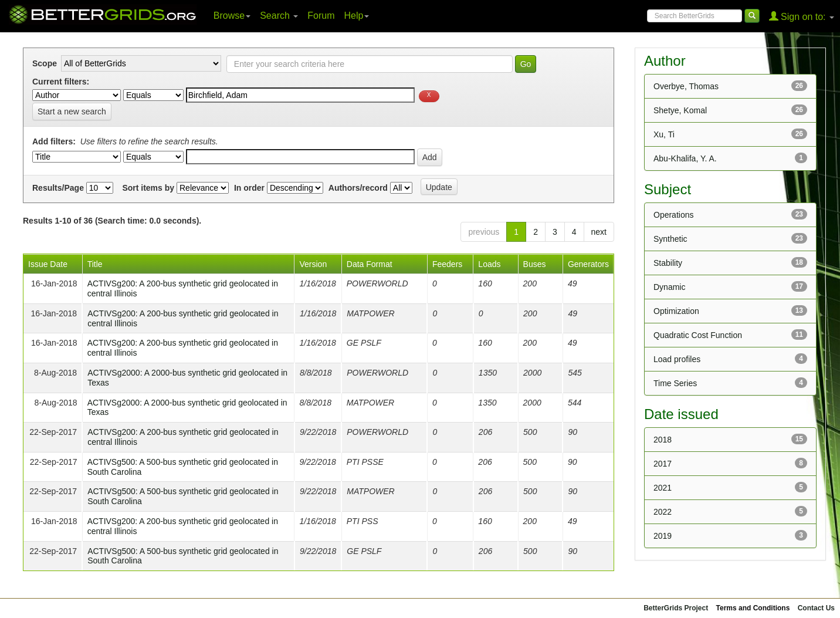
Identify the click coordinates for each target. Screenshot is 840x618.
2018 (663, 440)
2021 (663, 488)
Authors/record (358, 188)
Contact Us (816, 608)
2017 (663, 464)
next (599, 232)
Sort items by (148, 188)
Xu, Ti (664, 134)
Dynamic (669, 287)
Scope (45, 63)
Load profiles (677, 359)
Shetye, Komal (680, 110)
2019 (663, 536)
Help (357, 16)
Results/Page (58, 188)
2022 (663, 512)
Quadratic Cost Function (698, 335)
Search (279, 16)
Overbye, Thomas (686, 86)
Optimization (676, 311)
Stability (668, 263)
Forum (321, 16)
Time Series (675, 383)
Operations (673, 215)
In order (249, 188)
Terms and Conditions (753, 608)
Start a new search (72, 112)
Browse (232, 16)
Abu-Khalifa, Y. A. (685, 158)
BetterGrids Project (676, 608)
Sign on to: (802, 16)
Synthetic (670, 239)
